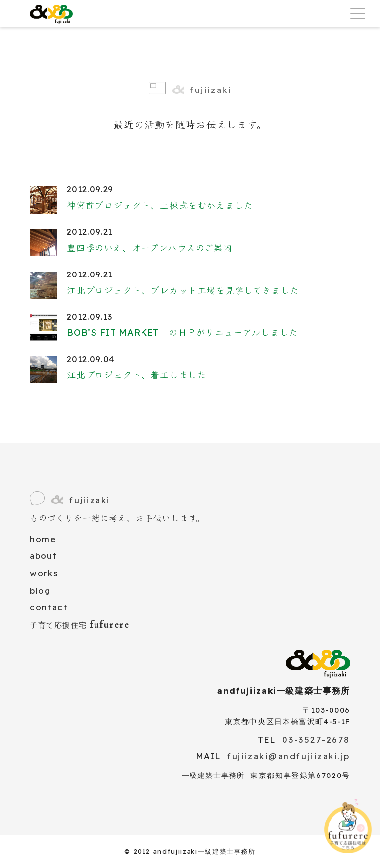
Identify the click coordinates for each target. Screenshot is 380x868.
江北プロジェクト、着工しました (137, 375)
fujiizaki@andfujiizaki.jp (289, 756)
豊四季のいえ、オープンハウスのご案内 (150, 248)
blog (40, 590)
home (43, 539)
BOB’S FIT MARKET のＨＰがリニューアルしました (183, 333)
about (44, 556)
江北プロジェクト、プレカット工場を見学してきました (183, 291)
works (44, 573)
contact (49, 607)
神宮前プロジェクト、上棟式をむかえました (160, 206)
